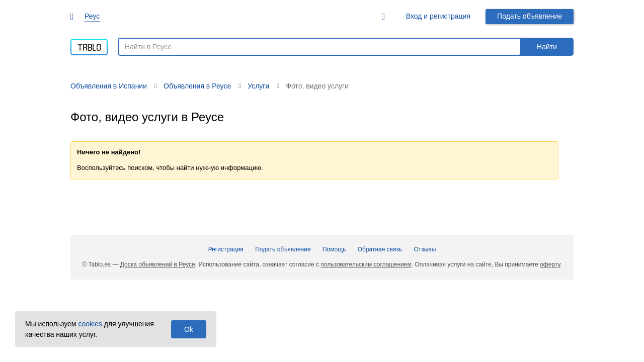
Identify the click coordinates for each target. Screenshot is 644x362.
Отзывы (425, 249)
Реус (92, 16)
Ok (189, 329)
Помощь (334, 249)
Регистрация (226, 249)
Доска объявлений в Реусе (158, 264)
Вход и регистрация (438, 16)
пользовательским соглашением (366, 264)
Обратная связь (380, 249)
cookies (90, 324)
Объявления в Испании (109, 86)
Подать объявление (530, 16)
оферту (550, 264)
